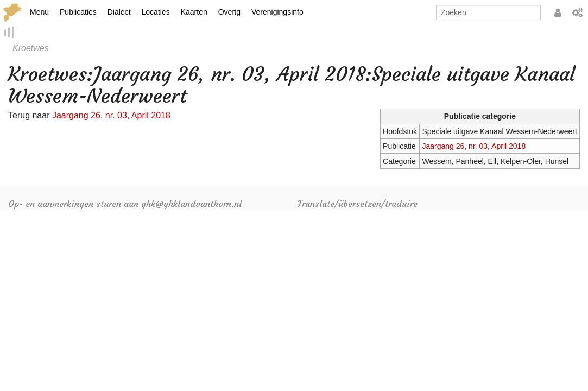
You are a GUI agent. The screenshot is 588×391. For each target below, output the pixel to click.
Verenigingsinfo (277, 12)
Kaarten (194, 12)
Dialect (119, 12)
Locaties (156, 12)
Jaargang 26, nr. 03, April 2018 (474, 147)
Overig (229, 12)
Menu (39, 12)
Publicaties (78, 12)
